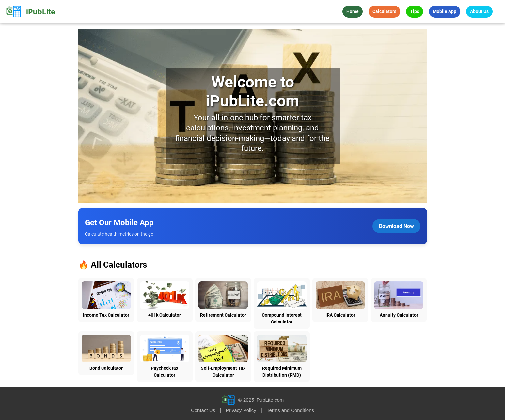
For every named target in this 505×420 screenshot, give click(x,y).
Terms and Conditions (290, 410)
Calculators (384, 11)
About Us (479, 11)
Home (353, 11)
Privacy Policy (241, 410)
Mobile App (445, 11)
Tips (415, 11)
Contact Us (203, 410)
